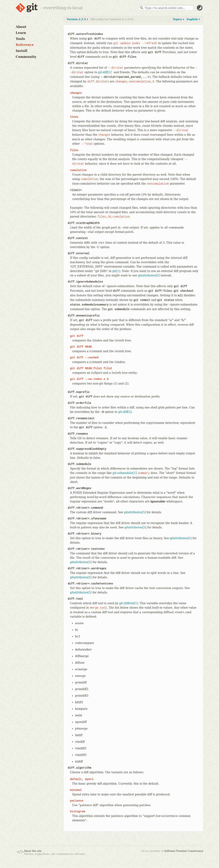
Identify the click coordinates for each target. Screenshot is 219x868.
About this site (33, 851)
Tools (20, 39)
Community (26, 57)
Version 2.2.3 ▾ (77, 19)
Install (22, 51)
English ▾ (193, 19)
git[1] (116, 271)
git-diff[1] (105, 72)
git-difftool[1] (129, 603)
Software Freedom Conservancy (184, 851)
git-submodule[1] (125, 473)
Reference (25, 45)
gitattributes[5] (149, 275)
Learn (21, 33)
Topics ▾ (178, 19)
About (21, 27)
